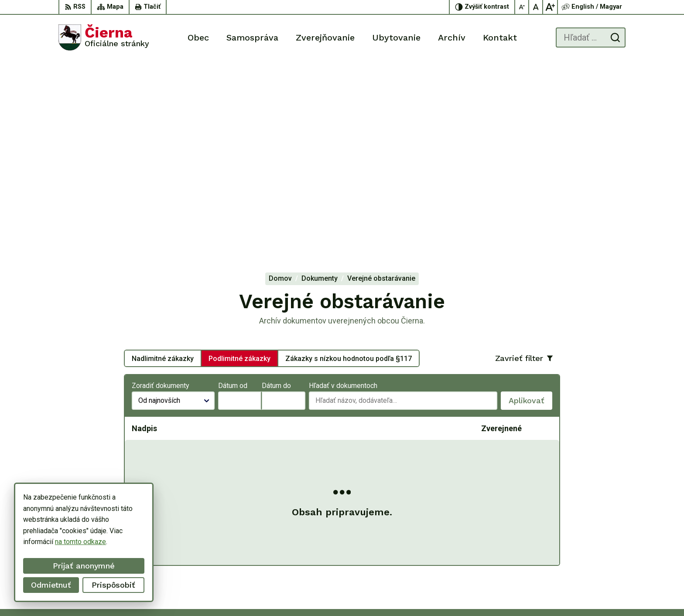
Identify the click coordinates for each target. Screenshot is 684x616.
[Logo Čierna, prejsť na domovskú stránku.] (104, 37)
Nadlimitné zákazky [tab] (163, 168)
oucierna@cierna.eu (596, 553)
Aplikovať (530, 212)
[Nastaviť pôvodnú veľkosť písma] (536, 7)
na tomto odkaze (80, 542)
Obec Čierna (496, 593)
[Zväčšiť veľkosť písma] (550, 7)
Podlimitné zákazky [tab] (239, 168)
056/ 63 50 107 (590, 543)
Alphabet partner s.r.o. (386, 593)
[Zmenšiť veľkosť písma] (522, 7)
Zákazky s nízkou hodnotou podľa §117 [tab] (349, 168)
